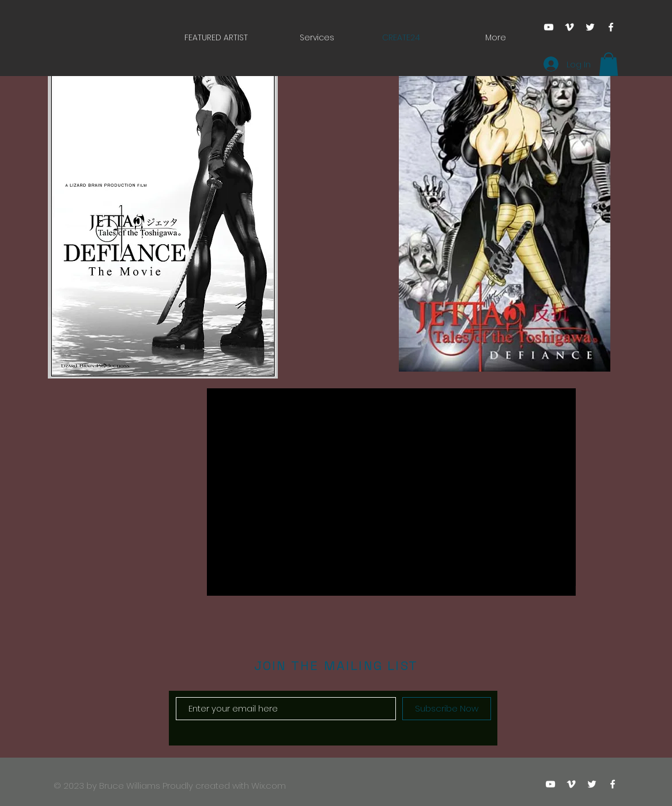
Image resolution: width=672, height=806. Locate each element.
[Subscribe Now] (447, 709)
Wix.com (269, 786)
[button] (609, 64)
